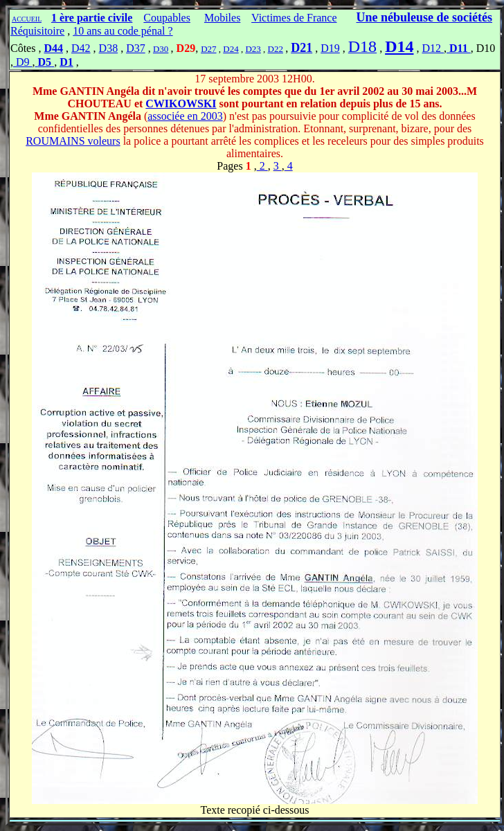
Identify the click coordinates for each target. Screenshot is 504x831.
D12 (433, 48)
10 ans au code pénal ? (123, 31)
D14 (399, 46)
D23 (253, 49)
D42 (81, 48)
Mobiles (222, 18)
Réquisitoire (37, 31)
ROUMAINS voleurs (73, 141)
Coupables (167, 18)
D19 (330, 48)
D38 (109, 48)
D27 (208, 49)
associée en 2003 (185, 116)
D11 (459, 48)
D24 (231, 49)
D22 (276, 49)
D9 (23, 62)
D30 (161, 49)
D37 (136, 48)
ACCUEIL (27, 19)
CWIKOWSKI (181, 104)
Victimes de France (294, 18)
